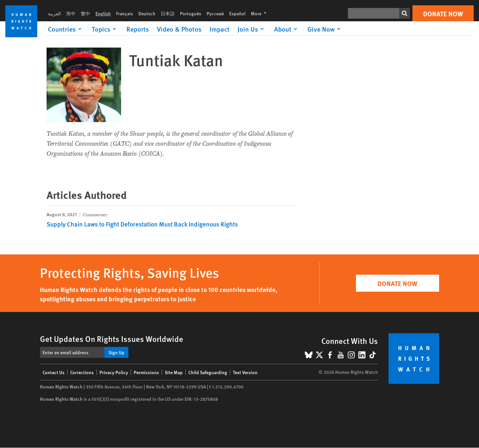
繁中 (85, 13)
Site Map (174, 372)
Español (237, 13)
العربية (54, 13)
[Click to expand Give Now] (325, 29)
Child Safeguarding (208, 372)
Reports (138, 29)
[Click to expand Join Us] (252, 29)
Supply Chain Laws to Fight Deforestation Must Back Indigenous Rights (142, 224)
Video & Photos (179, 29)
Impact (220, 29)
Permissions (146, 372)
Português (191, 13)
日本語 (168, 13)
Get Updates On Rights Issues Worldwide (112, 339)
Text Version (245, 372)
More (261, 13)
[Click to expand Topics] (105, 29)
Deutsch (147, 13)
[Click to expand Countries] (66, 29)
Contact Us (54, 372)
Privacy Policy (114, 372)
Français (125, 13)
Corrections (82, 372)
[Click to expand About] (287, 29)
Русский (215, 13)
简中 (71, 13)
